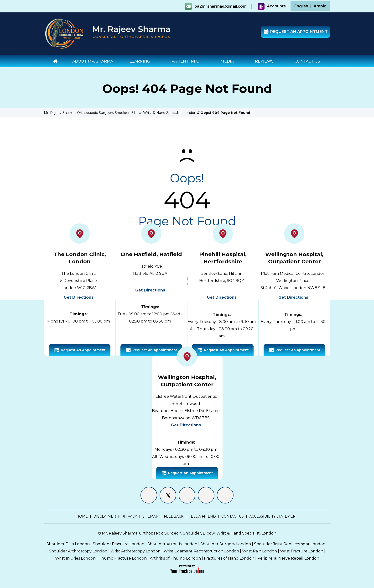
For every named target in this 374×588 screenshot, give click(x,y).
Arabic (320, 6)
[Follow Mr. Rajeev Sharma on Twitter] (168, 495)
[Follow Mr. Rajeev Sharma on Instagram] (206, 495)
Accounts (272, 6)
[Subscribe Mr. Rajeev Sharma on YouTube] (225, 495)
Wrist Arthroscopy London (135, 551)
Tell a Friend (202, 516)
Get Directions (79, 297)
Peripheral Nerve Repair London (288, 558)
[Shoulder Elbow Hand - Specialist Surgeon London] (64, 33)
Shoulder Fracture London (119, 544)
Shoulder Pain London (68, 544)
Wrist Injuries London (75, 558)
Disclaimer (105, 516)
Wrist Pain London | (261, 551)
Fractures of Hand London (229, 558)
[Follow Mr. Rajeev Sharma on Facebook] (149, 495)
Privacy (129, 516)
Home (82, 516)
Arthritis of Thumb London (175, 558)
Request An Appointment (295, 32)
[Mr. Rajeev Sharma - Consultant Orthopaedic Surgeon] (132, 31)
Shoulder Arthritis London (172, 544)
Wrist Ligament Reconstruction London (201, 551)
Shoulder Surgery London (226, 544)
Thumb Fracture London (123, 558)
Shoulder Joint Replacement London (290, 544)
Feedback (174, 516)
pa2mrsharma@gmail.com (221, 6)
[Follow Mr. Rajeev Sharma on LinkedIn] (187, 495)
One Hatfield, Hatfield (151, 254)
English (301, 6)
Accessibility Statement (273, 516)
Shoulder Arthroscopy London (78, 551)
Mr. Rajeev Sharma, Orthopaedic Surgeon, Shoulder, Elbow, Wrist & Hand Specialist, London (120, 113)
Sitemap (150, 516)
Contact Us (233, 516)
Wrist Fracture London (302, 551)
